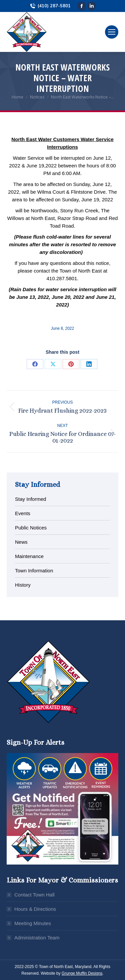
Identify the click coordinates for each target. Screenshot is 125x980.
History (23, 585)
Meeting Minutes (33, 923)
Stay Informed (30, 499)
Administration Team (37, 938)
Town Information (34, 571)
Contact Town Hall (34, 895)
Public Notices (31, 528)
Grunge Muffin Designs (82, 973)
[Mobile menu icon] (112, 32)
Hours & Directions (35, 909)
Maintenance (29, 556)
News (21, 542)
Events (23, 513)
